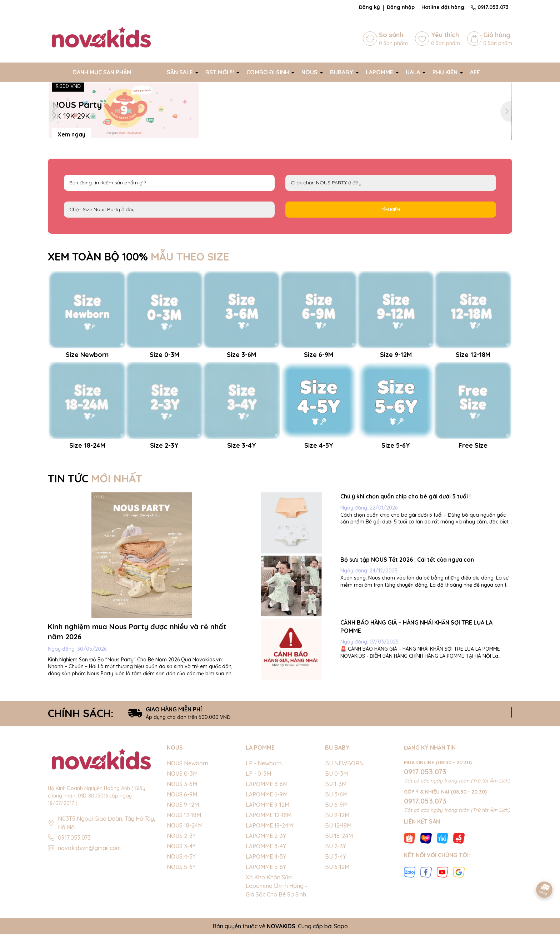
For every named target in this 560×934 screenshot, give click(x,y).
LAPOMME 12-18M (269, 815)
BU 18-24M (339, 836)
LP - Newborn (264, 763)
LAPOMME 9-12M (267, 805)
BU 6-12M (337, 867)
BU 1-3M (336, 784)
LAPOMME (380, 72)
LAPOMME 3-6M (267, 784)
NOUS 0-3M (182, 774)
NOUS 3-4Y (181, 846)
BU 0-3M (336, 774)
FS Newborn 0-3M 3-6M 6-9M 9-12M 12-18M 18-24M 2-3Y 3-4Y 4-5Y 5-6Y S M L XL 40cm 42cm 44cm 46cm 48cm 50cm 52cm (169, 210)
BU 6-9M (336, 805)
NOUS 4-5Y (181, 856)
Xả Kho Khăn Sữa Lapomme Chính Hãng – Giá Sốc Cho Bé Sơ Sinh (277, 886)
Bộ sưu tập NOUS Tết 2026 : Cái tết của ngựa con (407, 560)
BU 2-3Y (336, 846)
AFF (475, 72)
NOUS (310, 72)
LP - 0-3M (258, 774)
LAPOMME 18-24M (269, 825)
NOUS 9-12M (183, 805)
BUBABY (342, 72)
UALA (414, 72)
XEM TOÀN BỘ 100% (139, 257)
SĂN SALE (181, 72)
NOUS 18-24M (185, 825)
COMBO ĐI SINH (268, 72)
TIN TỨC (95, 478)
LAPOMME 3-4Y (266, 846)
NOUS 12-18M (184, 815)
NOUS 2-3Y (181, 836)
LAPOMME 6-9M (267, 794)
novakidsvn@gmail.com (89, 848)
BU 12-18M (338, 825)
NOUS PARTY (391, 183)
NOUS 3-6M (182, 784)
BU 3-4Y (336, 856)
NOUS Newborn (187, 763)
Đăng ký (369, 7)
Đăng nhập (401, 7)
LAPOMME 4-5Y (266, 856)
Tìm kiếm (391, 210)
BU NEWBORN (344, 763)
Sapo (341, 926)
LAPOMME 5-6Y (266, 867)
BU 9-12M (337, 815)
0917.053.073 (490, 7)
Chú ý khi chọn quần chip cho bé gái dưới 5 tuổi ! (406, 496)
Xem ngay (71, 134)
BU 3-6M (336, 794)
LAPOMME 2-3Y (266, 836)
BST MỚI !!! (220, 72)
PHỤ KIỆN (446, 72)
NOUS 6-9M (182, 794)
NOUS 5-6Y (181, 867)
